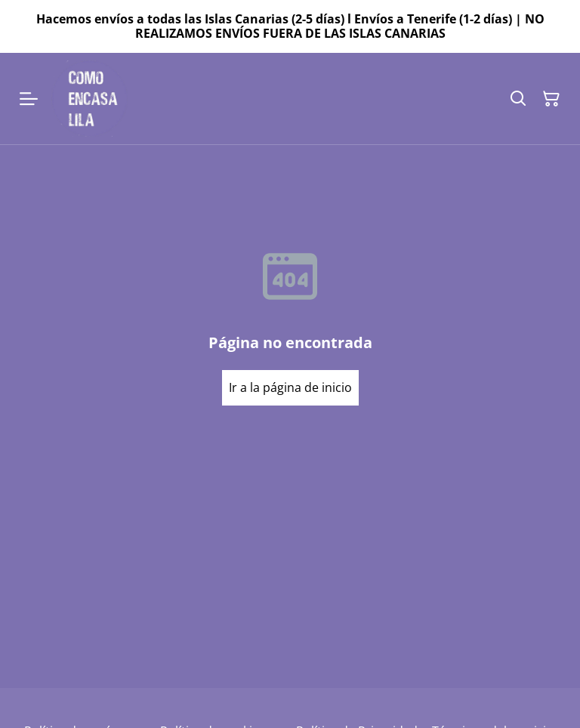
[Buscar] (518, 99)
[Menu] (29, 99)
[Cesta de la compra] (551, 99)
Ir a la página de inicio (290, 387)
